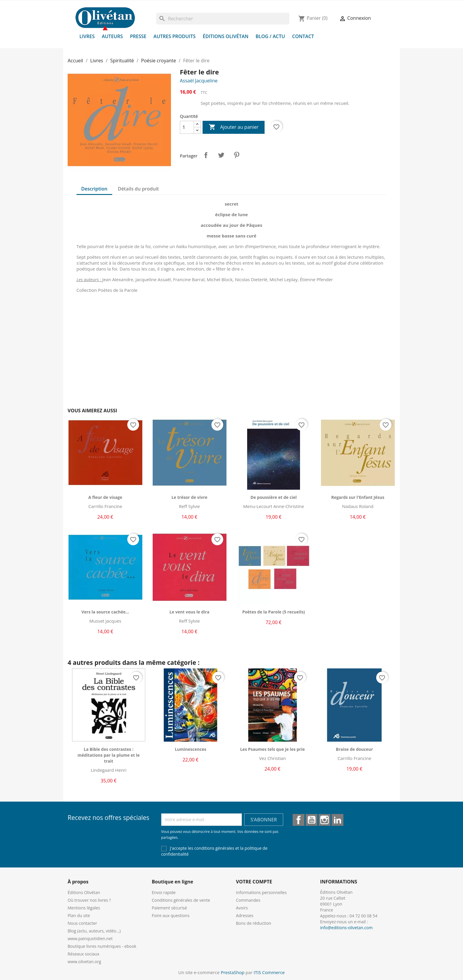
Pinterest (237, 155)
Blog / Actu (270, 36)
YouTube (312, 820)
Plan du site (79, 915)
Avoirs (242, 908)
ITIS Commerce (269, 972)
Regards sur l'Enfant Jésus (358, 497)
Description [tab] (94, 189)
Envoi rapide (164, 892)
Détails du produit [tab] (138, 189)
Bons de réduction (253, 923)
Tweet (221, 155)
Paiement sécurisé (169, 908)
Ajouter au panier (234, 127)
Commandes (248, 900)
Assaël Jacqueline (199, 81)
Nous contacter (82, 923)
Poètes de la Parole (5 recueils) (273, 612)
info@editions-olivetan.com (346, 928)
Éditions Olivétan (226, 36)
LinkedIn (338, 820)
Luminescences (191, 749)
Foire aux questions (171, 915)
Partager (206, 155)
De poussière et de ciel (274, 497)
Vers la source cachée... (105, 612)
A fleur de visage (105, 497)
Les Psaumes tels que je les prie (272, 749)
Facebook (299, 820)
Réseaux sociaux (83, 954)
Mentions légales (84, 908)
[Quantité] (187, 127)
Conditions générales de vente (181, 900)
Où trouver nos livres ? (89, 900)
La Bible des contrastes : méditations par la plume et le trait (109, 755)
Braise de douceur (354, 749)
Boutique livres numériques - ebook (102, 946)
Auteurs (112, 36)
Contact (303, 36)
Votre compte (254, 882)
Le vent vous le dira (190, 612)
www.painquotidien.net (90, 939)
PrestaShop (233, 972)
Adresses (245, 915)
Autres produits (175, 36)
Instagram (325, 820)
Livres (87, 36)
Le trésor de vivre (190, 497)
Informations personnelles (261, 892)
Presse (138, 36)
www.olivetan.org (84, 962)
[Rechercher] (223, 19)
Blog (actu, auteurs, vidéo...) (94, 931)
